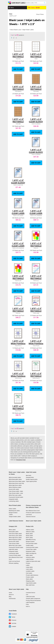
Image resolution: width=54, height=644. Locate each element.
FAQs (27, 604)
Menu (12, 8)
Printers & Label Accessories (33, 513)
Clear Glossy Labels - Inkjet (16, 491)
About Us (11, 595)
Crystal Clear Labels (31, 549)
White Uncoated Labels (15, 477)
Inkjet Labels (29, 555)
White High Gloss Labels (15, 485)
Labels (28, 565)
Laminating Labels (14, 501)
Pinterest (14, 620)
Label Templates (30, 602)
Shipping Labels (30, 581)
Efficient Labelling (14, 563)
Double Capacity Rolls (32, 479)
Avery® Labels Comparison (33, 598)
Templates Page (21, 460)
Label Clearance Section (16, 521)
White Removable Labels (15, 479)
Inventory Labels (30, 557)
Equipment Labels (31, 551)
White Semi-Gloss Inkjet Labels (17, 481)
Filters (42, 14)
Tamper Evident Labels (15, 517)
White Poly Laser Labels (15, 495)
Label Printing (30, 559)
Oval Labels (29, 573)
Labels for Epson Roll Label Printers (33, 562)
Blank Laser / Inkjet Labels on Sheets (17, 473)
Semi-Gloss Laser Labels (15, 536)
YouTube (14, 623)
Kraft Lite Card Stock (14, 561)
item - (34, 8)
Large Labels (29, 567)
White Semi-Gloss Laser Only (16, 483)
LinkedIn (14, 626)
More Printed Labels (15, 505)
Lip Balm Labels (30, 571)
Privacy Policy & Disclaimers (33, 600)
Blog (10, 597)
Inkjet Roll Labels (31, 472)
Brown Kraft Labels (14, 489)
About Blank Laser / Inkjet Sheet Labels (22, 30)
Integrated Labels (13, 499)
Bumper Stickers (13, 513)
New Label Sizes (30, 585)
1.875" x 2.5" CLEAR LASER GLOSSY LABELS (18, 213)
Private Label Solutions (32, 575)
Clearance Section (31, 517)
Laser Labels (29, 569)
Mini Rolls (29, 475)
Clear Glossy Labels (14, 543)
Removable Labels (14, 532)
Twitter (13, 617)
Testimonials (12, 598)
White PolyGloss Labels (15, 487)
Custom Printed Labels (15, 555)
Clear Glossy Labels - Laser (16, 493)
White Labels (12, 530)
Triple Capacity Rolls (31, 481)
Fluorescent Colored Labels (16, 497)
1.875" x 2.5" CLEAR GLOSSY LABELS (36, 122)
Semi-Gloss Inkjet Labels (15, 534)
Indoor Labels (12, 509)
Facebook (14, 614)
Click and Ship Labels (32, 543)
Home (10, 593)
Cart (27, 595)
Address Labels (30, 530)
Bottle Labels (29, 536)
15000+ (11, 515)
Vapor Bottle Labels (31, 583)
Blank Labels (29, 534)
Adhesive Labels (30, 532)
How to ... (28, 606)
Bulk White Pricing (31, 540)
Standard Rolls (30, 477)
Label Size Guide (30, 597)
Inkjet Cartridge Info (31, 553)
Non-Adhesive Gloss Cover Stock (16, 558)
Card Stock (29, 515)
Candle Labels (30, 545)
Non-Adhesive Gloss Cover (33, 511)
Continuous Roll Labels (32, 547)
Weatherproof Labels (14, 511)
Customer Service (30, 593)
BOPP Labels (29, 538)
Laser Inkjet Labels (17, 3)
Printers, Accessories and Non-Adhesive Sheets (33, 506)
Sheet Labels (29, 579)
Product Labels (30, 577)
